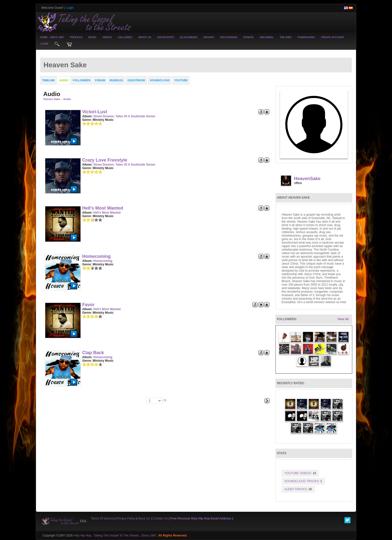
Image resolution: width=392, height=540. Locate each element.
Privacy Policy (126, 518)
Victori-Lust (95, 112)
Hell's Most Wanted (103, 208)
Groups (209, 37)
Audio (67, 99)
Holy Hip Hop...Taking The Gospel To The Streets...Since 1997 (115, 535)
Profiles (76, 37)
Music (92, 37)
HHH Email (267, 37)
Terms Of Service (102, 518)
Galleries (125, 37)
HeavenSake (307, 179)
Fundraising (306, 37)
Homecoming (96, 256)
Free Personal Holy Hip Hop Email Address (201, 518)
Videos (107, 37)
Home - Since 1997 (52, 37)
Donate (248, 37)
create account (333, 37)
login (44, 44)
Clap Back (93, 353)
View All (343, 319)
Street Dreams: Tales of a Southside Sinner (124, 116)
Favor (88, 305)
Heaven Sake (52, 99)
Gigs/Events (166, 37)
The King (285, 37)
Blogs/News (189, 37)
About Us (145, 37)
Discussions (229, 37)
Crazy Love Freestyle (105, 160)
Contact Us (160, 518)
